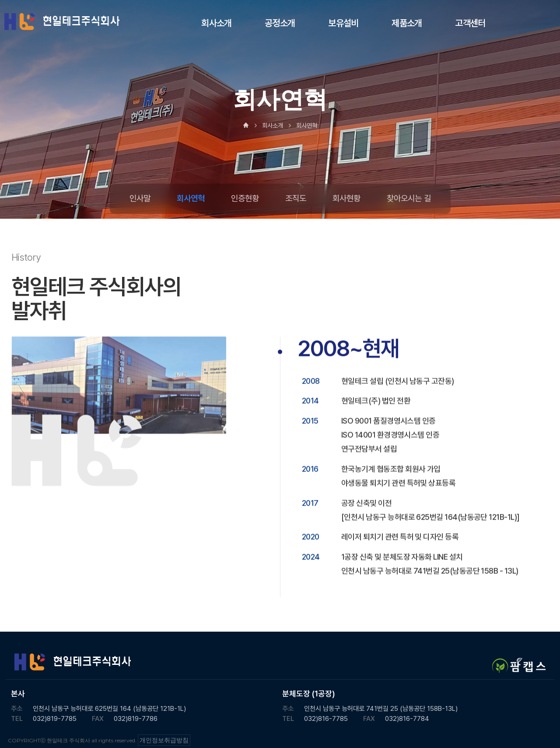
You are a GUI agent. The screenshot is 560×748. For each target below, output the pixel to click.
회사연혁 (191, 198)
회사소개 (216, 23)
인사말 (140, 198)
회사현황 (346, 198)
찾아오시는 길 (409, 198)
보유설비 (343, 23)
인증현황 (245, 198)
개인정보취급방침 (164, 740)
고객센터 (470, 23)
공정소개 (280, 23)
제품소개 (407, 23)
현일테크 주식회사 (63, 22)
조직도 (296, 198)
